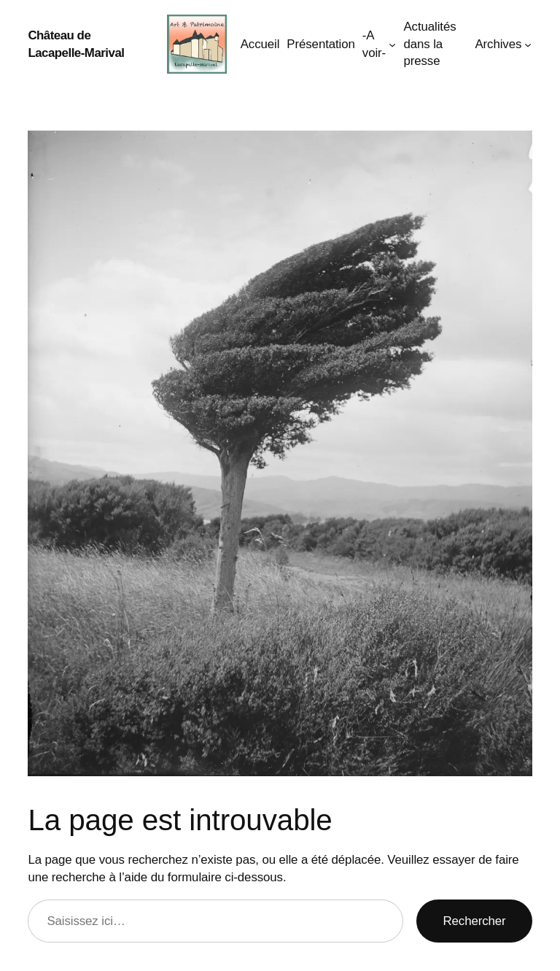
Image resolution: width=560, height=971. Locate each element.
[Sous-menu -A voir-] (392, 45)
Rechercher (474, 921)
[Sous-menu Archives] (528, 45)
